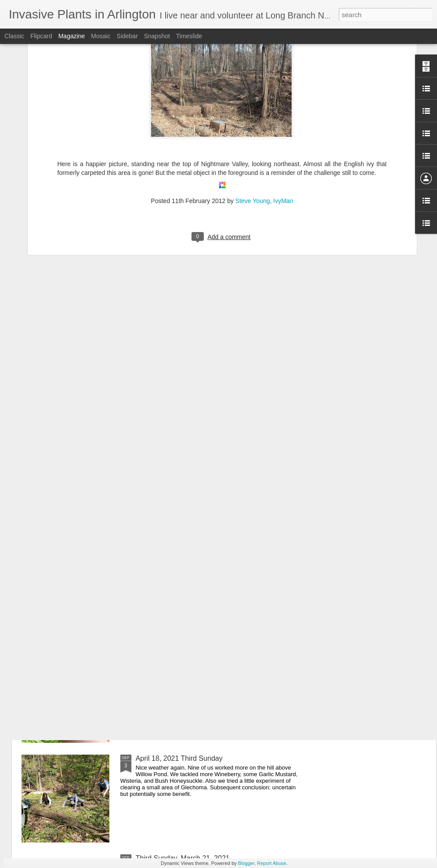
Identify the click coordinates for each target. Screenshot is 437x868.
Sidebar (127, 36)
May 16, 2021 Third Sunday (179, 659)
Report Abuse (272, 863)
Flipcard (41, 36)
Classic (14, 36)
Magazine (72, 36)
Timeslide (189, 36)
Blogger (246, 863)
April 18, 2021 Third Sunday (179, 758)
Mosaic (101, 36)
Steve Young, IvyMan (264, 97)
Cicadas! (149, 559)
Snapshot (157, 36)
